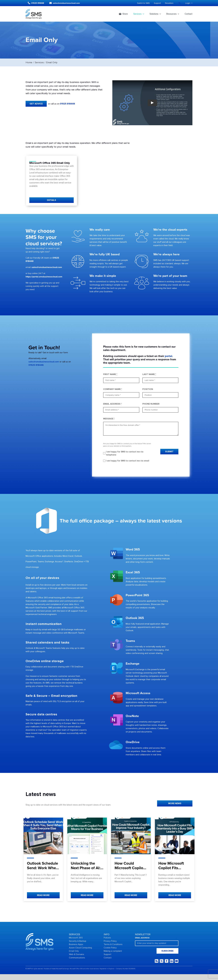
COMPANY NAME (113, 389)
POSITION (148, 389)
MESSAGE (109, 419)
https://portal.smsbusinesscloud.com (44, 277)
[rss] (157, 961)
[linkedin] (172, 961)
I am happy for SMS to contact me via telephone (125, 453)
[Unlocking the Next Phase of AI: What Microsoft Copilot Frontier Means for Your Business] (87, 836)
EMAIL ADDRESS (112, 404)
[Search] (179, 3)
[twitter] (162, 961)
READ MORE (43, 895)
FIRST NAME (110, 374)
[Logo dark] (34, 10)
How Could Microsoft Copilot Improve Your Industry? (130, 870)
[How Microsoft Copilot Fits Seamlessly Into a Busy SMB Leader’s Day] (175, 836)
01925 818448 (67, 104)
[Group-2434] (39, 934)
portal (168, 356)
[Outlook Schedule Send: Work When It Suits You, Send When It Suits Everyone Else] (43, 836)
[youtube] (177, 961)
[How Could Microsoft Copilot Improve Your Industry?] (131, 836)
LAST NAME (149, 374)
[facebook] (167, 961)
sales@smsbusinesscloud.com (47, 267)
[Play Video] (152, 103)
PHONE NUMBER (151, 404)
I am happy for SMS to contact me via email (128, 461)
